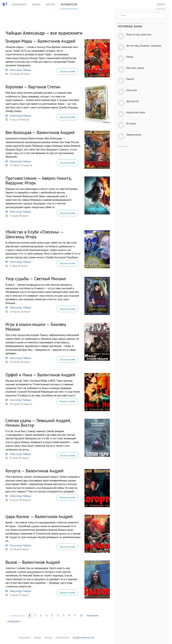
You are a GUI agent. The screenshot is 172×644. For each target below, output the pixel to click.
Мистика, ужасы (135, 68)
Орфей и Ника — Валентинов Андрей (40, 375)
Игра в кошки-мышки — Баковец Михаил (36, 327)
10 (81, 615)
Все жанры (123, 146)
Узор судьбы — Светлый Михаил (36, 279)
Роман (130, 57)
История (131, 123)
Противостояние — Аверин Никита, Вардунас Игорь (38, 181)
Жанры (36, 4)
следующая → (15, 621)
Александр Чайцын (20, 70)
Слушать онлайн (67, 71)
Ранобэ (130, 79)
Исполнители (69, 4)
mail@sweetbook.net (83, 637)
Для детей (132, 101)
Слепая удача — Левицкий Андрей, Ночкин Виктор (38, 423)
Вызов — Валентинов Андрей (33, 562)
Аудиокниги (19, 4)
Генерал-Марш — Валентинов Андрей (40, 41)
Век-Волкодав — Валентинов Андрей (40, 132)
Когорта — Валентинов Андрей (35, 471)
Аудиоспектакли (136, 112)
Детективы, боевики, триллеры (144, 46)
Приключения (134, 135)
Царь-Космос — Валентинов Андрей (39, 517)
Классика (131, 90)
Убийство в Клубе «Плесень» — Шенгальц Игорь (34, 234)
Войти (161, 4)
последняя (93, 615)
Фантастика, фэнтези (139, 34)
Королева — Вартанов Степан (33, 87)
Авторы (51, 4)
